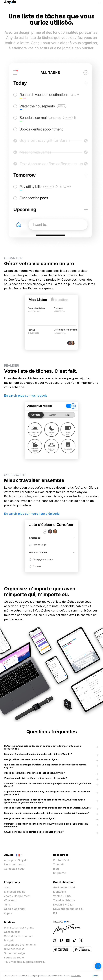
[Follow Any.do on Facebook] (61, 940)
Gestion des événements (20, 945)
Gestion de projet (64, 887)
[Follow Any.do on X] (81, 940)
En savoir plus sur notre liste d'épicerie (32, 514)
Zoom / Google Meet (17, 896)
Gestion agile (12, 932)
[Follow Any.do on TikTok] (74, 940)
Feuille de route (14, 958)
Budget (9, 940)
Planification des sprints (19, 928)
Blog (56, 869)
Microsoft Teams (15, 892)
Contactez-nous (14, 869)
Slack (7, 887)
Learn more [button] (76, 976)
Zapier (8, 913)
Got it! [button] (95, 976)
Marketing (60, 892)
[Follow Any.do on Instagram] (55, 940)
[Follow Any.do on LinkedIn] (68, 940)
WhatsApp (11, 900)
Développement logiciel (68, 909)
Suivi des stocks (14, 949)
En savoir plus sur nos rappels (26, 396)
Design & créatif (63, 905)
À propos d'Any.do (16, 860)
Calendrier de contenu (18, 936)
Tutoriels (59, 864)
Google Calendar (15, 909)
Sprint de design (14, 953)
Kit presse (60, 873)
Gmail (8, 905)
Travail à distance (64, 900)
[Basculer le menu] (99, 3)
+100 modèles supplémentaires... (25, 962)
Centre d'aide (62, 860)
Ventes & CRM (62, 896)
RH (55, 913)
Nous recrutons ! (15, 864)
